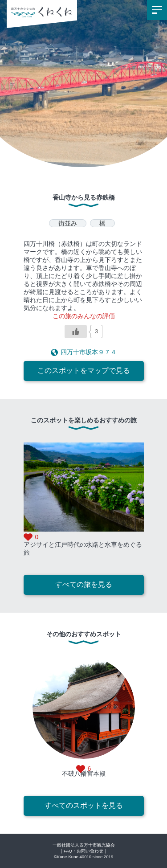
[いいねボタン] (76, 332)
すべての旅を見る (84, 584)
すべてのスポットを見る (84, 805)
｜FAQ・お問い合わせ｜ (83, 851)
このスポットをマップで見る (84, 371)
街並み (68, 223)
